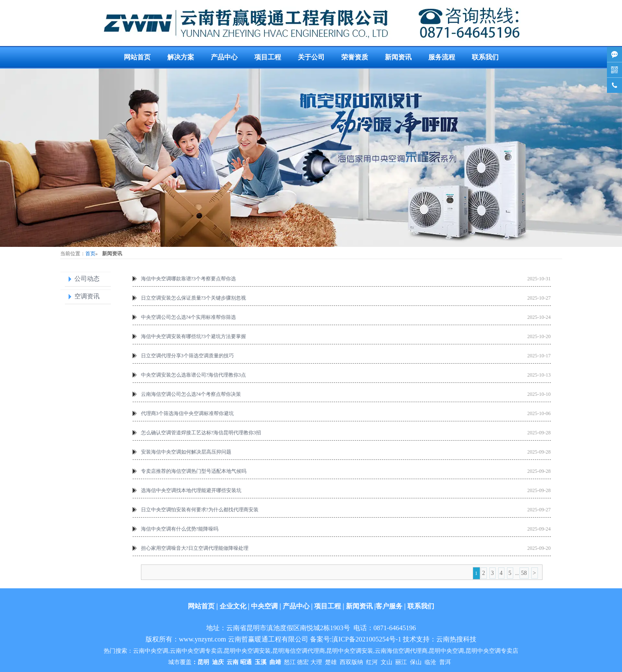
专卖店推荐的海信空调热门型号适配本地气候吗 (194, 471)
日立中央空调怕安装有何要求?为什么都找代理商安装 (200, 510)
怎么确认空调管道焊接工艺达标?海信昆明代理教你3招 (201, 433)
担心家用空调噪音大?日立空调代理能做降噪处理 (195, 548)
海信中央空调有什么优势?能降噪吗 (180, 529)
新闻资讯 (398, 57)
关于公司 (311, 57)
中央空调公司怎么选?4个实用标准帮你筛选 (188, 317)
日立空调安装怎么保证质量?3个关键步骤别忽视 (193, 298)
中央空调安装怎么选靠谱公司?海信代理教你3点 (193, 375)
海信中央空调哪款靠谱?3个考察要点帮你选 (188, 279)
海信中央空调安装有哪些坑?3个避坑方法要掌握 (193, 336)
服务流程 (442, 57)
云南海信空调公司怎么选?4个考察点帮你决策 (191, 394)
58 (524, 573)
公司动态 (87, 279)
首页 (90, 254)
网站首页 (137, 57)
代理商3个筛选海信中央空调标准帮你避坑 (187, 413)
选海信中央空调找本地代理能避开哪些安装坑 (191, 490)
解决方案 (181, 57)
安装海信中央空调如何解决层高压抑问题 (186, 452)
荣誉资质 (355, 57)
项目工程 (268, 57)
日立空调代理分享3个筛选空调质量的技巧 (187, 356)
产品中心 (224, 57)
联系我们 (485, 57)
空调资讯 (87, 296)
